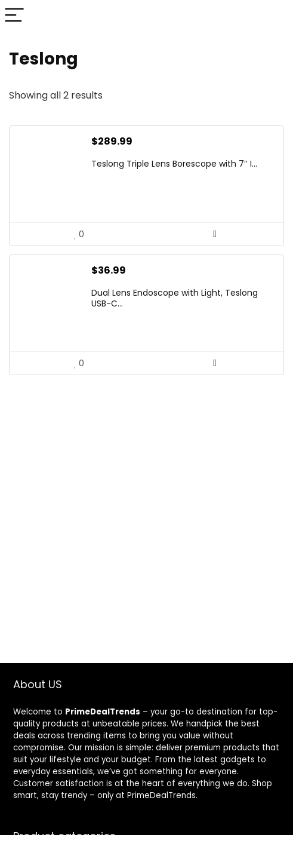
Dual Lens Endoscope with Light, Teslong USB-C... (175, 298)
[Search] (275, 16)
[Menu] (14, 16)
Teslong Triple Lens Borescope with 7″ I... (174, 164)
